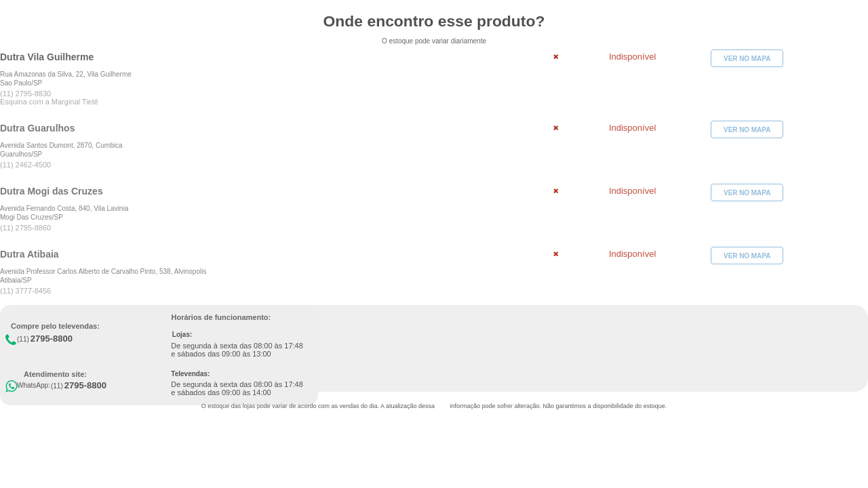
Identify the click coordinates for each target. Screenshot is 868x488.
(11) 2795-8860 (25, 228)
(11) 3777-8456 (25, 291)
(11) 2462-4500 (25, 165)
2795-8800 (52, 339)
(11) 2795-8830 (25, 94)
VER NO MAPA (747, 59)
